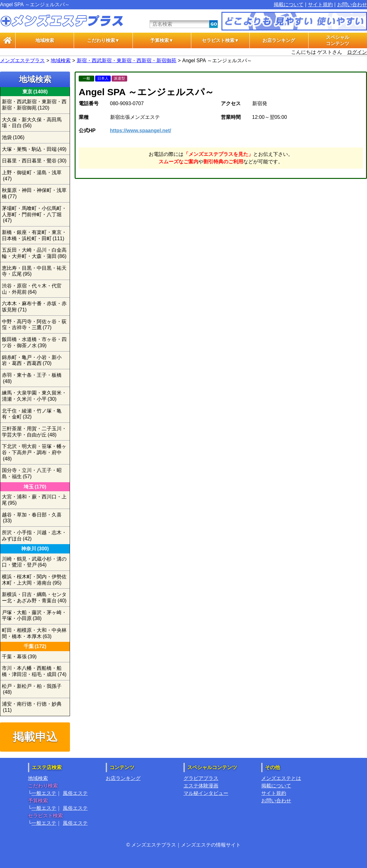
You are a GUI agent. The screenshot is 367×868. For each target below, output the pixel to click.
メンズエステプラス (22, 61)
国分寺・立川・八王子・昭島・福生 (32, 473)
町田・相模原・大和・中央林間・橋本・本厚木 (34, 633)
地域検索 (45, 40)
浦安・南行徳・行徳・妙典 (32, 707)
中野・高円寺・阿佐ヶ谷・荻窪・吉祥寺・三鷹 (34, 325)
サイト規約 (320, 5)
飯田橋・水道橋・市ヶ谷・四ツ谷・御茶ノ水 (34, 342)
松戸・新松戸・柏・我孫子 (32, 689)
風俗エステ (75, 793)
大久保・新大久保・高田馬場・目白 (32, 123)
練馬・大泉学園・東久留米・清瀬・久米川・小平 (34, 396)
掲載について (289, 5)
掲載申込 (35, 737)
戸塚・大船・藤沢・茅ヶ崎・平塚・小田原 (34, 616)
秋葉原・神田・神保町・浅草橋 (34, 193)
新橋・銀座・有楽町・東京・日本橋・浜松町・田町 (34, 235)
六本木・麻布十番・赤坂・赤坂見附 (34, 307)
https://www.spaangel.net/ (141, 131)
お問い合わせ (352, 5)
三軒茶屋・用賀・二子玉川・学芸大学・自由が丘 (34, 432)
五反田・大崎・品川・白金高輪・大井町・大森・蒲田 (34, 253)
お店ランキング (279, 40)
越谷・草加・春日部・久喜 (32, 518)
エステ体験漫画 (201, 786)
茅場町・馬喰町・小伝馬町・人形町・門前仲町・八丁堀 (34, 214)
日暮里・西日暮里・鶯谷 (34, 161)
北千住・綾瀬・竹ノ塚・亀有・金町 (32, 414)
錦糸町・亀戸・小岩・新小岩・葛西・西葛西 (32, 360)
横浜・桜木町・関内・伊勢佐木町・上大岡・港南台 (34, 580)
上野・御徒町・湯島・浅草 (32, 176)
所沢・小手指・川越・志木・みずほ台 (34, 536)
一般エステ (44, 793)
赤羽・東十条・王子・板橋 (32, 378)
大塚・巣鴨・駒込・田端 (34, 149)
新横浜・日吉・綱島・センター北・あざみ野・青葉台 (34, 597)
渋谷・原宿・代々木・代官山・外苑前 (32, 289)
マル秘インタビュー (206, 793)
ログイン (357, 52)
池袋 (13, 137)
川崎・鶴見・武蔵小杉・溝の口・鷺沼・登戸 (34, 562)
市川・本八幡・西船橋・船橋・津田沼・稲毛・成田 (34, 671)
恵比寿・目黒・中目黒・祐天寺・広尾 (34, 271)
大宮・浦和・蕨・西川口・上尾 (34, 500)
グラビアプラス (201, 778)
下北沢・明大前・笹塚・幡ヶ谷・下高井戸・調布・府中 (34, 452)
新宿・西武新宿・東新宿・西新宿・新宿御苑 (127, 61)
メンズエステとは (281, 778)
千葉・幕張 (19, 657)
